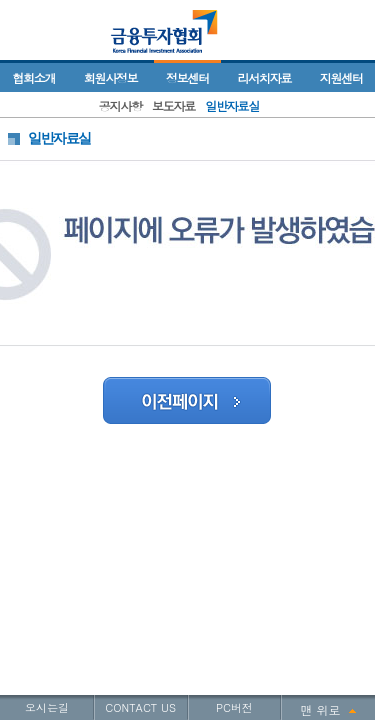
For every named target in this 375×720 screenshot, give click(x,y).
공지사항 (120, 105)
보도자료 (173, 105)
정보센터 (187, 77)
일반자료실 (232, 105)
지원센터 (341, 77)
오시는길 (47, 707)
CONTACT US (140, 707)
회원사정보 (111, 77)
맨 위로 (321, 709)
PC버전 (234, 707)
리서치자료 (264, 77)
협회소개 (33, 77)
